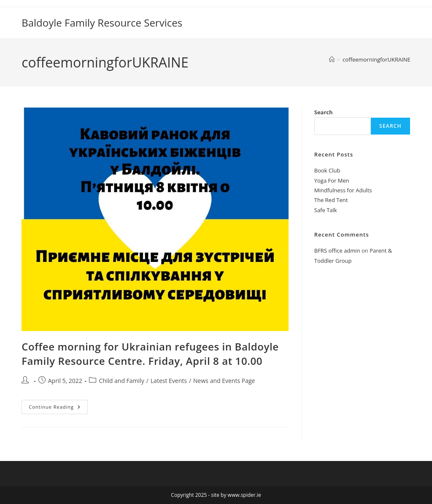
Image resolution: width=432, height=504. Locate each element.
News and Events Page (224, 381)
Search (324, 112)
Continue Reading (58, 405)
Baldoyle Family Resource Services (102, 23)
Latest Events (169, 381)
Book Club (327, 170)
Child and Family (121, 381)
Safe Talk (326, 210)
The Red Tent (331, 200)
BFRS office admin (337, 251)
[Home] (332, 59)
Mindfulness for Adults (343, 190)
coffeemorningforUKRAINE (377, 59)
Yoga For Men (332, 181)
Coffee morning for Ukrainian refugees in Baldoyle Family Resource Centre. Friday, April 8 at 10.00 (150, 354)
